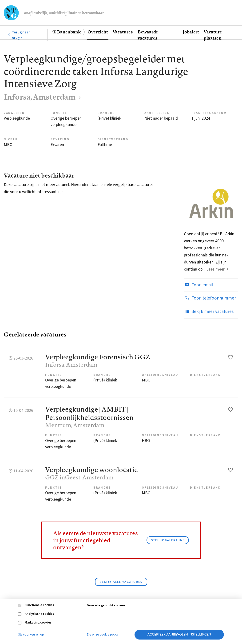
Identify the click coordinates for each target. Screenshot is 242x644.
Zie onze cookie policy (103, 635)
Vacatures (123, 32)
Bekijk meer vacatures (209, 312)
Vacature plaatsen (213, 35)
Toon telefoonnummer (210, 298)
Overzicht (98, 32)
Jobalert (191, 32)
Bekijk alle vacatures (121, 582)
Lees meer (215, 269)
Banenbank (69, 32)
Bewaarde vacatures (148, 35)
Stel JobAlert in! (168, 540)
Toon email (198, 285)
